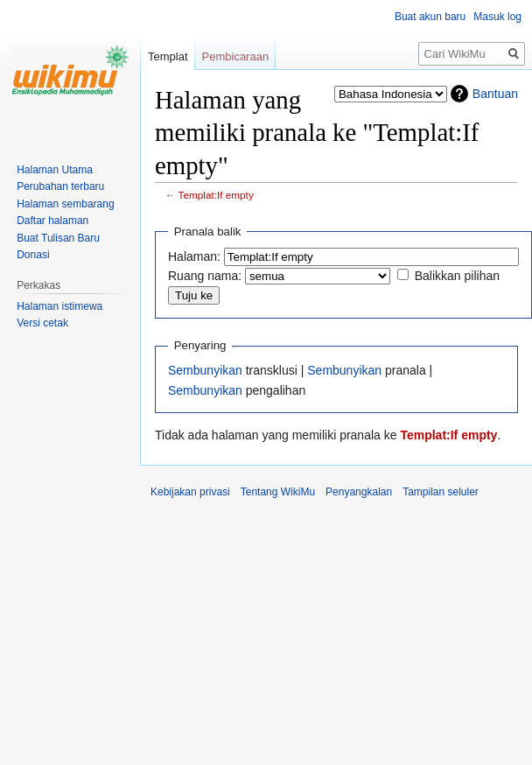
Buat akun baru (430, 17)
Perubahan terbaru (60, 186)
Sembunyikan (205, 370)
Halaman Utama (55, 170)
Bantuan (495, 94)
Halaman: (194, 256)
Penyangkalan (359, 492)
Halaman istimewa (59, 306)
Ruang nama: (205, 276)
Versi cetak (42, 323)
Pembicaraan (236, 56)
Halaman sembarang (65, 204)
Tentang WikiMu (278, 492)
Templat (168, 56)
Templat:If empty (216, 195)
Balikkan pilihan (457, 276)
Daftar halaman (52, 221)
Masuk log (497, 17)
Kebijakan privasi (190, 492)
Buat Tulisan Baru (58, 238)
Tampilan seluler (441, 492)
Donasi (33, 255)
